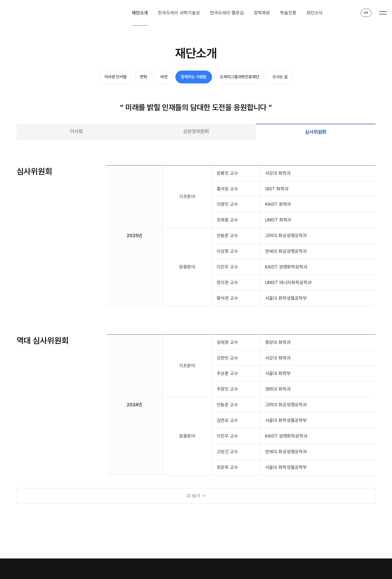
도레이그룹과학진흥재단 (240, 77)
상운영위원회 (196, 131)
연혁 (144, 77)
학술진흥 (288, 13)
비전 (164, 77)
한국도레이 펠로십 (227, 13)
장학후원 (262, 13)
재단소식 (314, 13)
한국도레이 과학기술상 (179, 13)
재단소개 (140, 13)
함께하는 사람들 (194, 77)
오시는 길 (280, 77)
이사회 (77, 131)
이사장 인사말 (115, 77)
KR (366, 13)
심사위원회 (316, 132)
